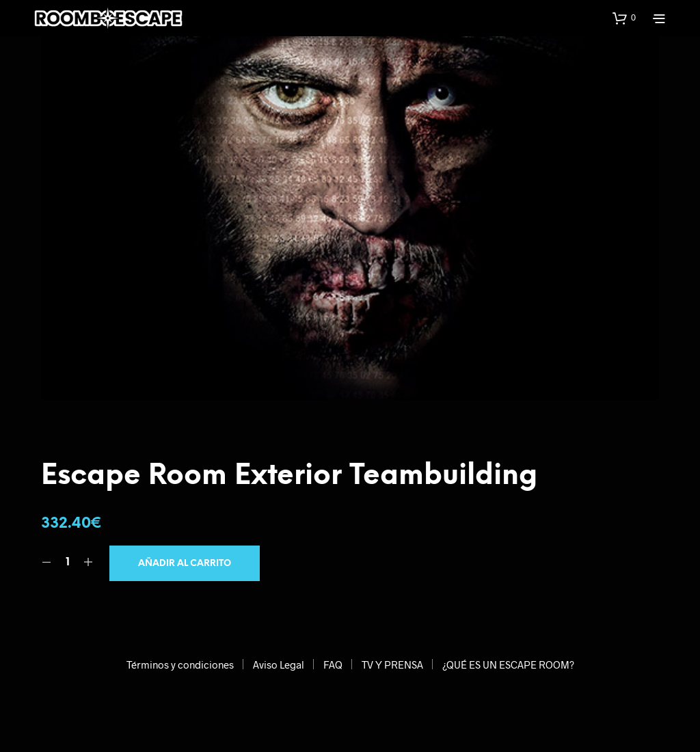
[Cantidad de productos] (67, 563)
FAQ (333, 664)
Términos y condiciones (180, 664)
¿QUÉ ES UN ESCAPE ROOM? (508, 664)
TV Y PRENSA (392, 664)
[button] (624, 18)
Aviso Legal (279, 664)
